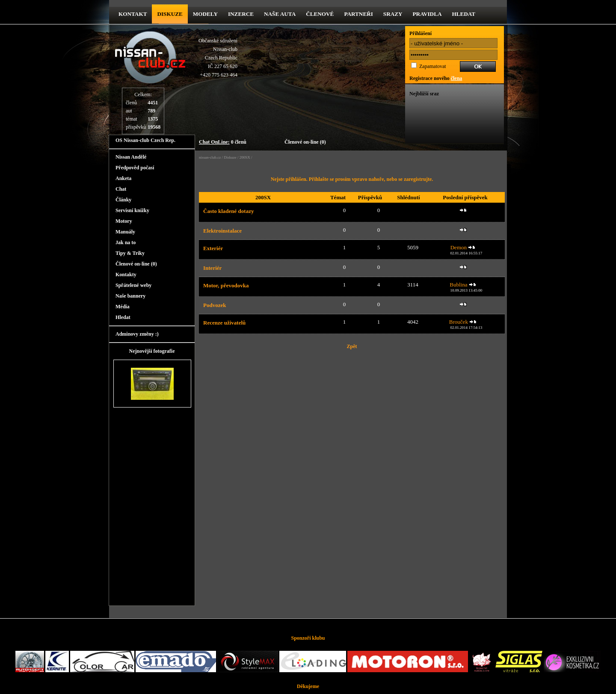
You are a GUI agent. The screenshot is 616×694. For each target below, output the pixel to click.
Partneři (358, 14)
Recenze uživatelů (224, 323)
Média (123, 307)
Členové (320, 14)
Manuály (125, 232)
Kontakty (126, 275)
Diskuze (230, 157)
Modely (205, 14)
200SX (245, 157)
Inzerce (241, 14)
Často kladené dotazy (228, 211)
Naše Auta (280, 14)
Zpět (352, 346)
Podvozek (215, 305)
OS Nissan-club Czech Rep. (145, 140)
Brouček (459, 322)
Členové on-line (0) (305, 142)
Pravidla (427, 14)
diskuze (170, 14)
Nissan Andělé (131, 157)
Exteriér (213, 248)
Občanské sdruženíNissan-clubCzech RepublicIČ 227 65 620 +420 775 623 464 (218, 58)
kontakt (133, 14)
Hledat (463, 14)
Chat (121, 189)
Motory (124, 221)
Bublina (458, 285)
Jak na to (126, 242)
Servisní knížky (132, 210)
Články (123, 200)
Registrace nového (436, 78)
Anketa (123, 178)
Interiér (212, 268)
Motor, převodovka (226, 285)
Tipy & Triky (130, 253)
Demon (459, 247)
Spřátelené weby (133, 285)
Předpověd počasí (135, 168)
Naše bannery (130, 296)
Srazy (393, 14)
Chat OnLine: (214, 142)
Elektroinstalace (222, 231)
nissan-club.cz (210, 157)
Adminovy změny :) (137, 334)
